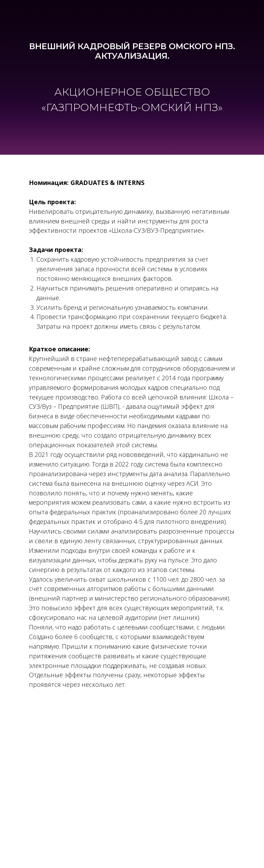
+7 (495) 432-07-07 (132, 762)
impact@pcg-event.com (132, 772)
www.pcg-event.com (132, 781)
